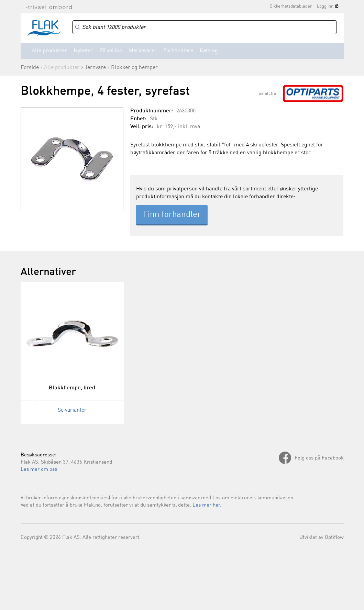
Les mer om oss (39, 470)
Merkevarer (143, 51)
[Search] (205, 27)
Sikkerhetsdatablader (291, 6)
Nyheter (83, 51)
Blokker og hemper (134, 68)
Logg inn (325, 6)
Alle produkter (49, 51)
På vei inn (111, 51)
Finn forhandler (172, 215)
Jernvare (95, 68)
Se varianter (72, 410)
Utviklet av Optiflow (322, 538)
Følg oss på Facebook (319, 458)
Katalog (209, 51)
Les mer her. (207, 505)
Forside (30, 68)
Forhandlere (178, 51)
